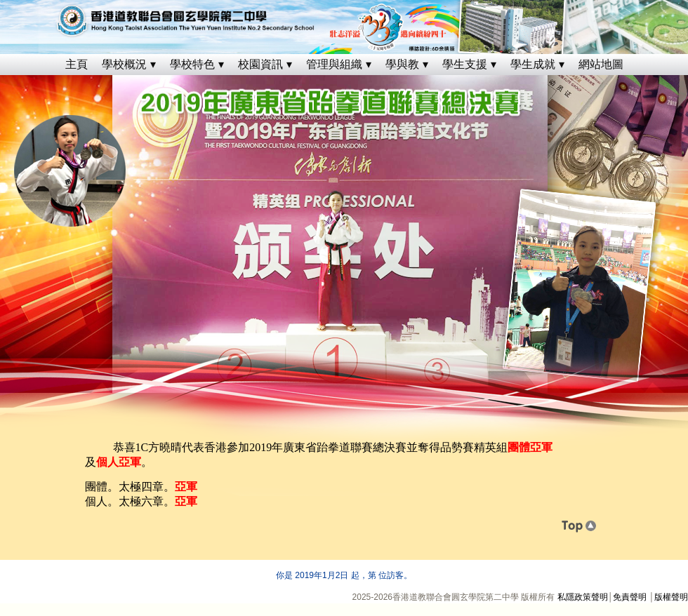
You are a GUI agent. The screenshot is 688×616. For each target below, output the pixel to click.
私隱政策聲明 (583, 597)
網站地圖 (601, 64)
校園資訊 (260, 64)
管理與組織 (334, 64)
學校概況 (124, 64)
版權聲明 (671, 597)
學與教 (402, 64)
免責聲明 (630, 597)
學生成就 (533, 64)
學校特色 (192, 64)
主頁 (77, 64)
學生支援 (465, 64)
